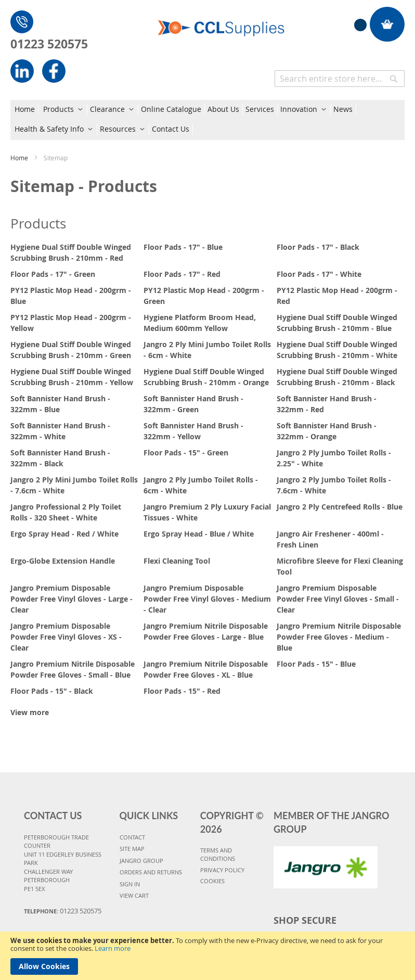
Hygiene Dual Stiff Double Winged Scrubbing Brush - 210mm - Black (337, 377)
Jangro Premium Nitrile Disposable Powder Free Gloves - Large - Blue (206, 631)
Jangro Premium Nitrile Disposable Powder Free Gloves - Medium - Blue (339, 637)
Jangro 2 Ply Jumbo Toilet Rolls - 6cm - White (201, 485)
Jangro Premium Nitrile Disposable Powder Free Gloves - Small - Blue (73, 669)
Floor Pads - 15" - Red (182, 691)
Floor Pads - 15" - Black (52, 691)
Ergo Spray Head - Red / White (64, 534)
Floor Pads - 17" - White (319, 274)
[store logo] (221, 22)
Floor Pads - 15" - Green (186, 453)
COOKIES (212, 881)
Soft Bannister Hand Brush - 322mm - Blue (60, 404)
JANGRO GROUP (141, 861)
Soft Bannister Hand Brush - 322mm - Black (60, 458)
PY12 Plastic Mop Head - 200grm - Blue (71, 296)
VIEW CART (134, 895)
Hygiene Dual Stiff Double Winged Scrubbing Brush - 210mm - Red (71, 252)
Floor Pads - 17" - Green (53, 274)
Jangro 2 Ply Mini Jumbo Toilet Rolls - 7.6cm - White (74, 485)
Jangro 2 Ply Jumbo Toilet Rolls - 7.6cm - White (334, 485)
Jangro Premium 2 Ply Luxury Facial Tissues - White (207, 512)
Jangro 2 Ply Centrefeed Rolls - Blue (340, 507)
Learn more (113, 948)
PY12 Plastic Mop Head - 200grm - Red (337, 296)
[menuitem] (27, 109)
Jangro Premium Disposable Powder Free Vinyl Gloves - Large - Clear (72, 599)
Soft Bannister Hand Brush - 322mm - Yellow (193, 431)
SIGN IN (130, 884)
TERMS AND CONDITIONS (218, 855)
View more (30, 712)
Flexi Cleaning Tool (177, 561)
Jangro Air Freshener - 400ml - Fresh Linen (330, 539)
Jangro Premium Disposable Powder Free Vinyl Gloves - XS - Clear (66, 637)
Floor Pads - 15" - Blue (316, 664)
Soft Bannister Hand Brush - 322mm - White (60, 431)
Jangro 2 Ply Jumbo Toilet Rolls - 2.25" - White (334, 458)
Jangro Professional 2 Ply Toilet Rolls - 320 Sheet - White (66, 512)
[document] (207, 956)
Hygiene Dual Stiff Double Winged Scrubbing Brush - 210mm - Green (71, 350)
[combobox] (340, 79)
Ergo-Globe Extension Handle (63, 561)
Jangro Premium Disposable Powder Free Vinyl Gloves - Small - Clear (338, 599)
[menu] (207, 120)
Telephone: (63, 911)
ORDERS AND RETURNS (151, 872)
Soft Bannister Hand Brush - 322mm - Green (193, 404)
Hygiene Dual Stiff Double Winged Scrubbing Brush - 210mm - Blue (337, 323)
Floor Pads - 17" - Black (318, 247)
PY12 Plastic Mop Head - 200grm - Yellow (71, 323)
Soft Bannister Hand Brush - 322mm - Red (327, 404)
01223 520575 (49, 44)
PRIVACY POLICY (222, 870)
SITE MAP (132, 849)
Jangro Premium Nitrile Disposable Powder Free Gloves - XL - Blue (206, 669)
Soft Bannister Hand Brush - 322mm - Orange (327, 431)
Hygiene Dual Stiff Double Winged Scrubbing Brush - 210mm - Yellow (72, 377)
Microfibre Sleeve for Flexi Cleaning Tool (340, 566)
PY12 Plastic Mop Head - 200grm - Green (204, 296)
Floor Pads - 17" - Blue (183, 247)
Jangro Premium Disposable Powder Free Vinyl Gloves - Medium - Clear (207, 599)
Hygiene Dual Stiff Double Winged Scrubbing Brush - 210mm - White (337, 350)
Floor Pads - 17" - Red (182, 274)
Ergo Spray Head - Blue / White (199, 534)
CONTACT (132, 837)
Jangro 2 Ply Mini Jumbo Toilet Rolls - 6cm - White (207, 350)
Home (20, 158)
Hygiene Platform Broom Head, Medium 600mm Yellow (200, 323)
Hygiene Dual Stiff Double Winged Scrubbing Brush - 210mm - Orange (206, 377)
